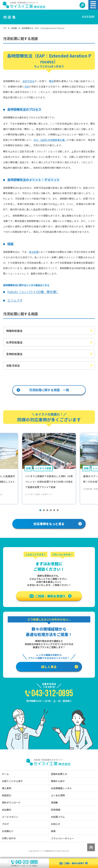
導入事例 (7, 788)
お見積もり (8, 831)
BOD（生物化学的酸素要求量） (50, 140)
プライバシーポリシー (63, 838)
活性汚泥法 (28, 81)
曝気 (51, 81)
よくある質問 (58, 795)
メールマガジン (10, 817)
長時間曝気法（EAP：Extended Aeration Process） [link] (44, 28)
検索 (53, 831)
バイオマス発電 (43, 468)
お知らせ (56, 824)
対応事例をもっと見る (58, 524)
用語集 (14, 28)
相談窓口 (7, 795)
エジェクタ (15, 300)
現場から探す (58, 781)
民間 (28, 468)
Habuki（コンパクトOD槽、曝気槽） (33, 292)
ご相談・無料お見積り (50, 596)
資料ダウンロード (11, 803)
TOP (5, 28)
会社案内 (7, 810)
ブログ (5, 824)
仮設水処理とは (59, 774)
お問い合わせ (9, 838)
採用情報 (56, 810)
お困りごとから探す (12, 781)
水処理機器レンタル (61, 788)
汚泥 (27, 86)
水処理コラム (58, 817)
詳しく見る (60, 667)
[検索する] (82, 5)
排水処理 (34, 252)
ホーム (5, 774)
